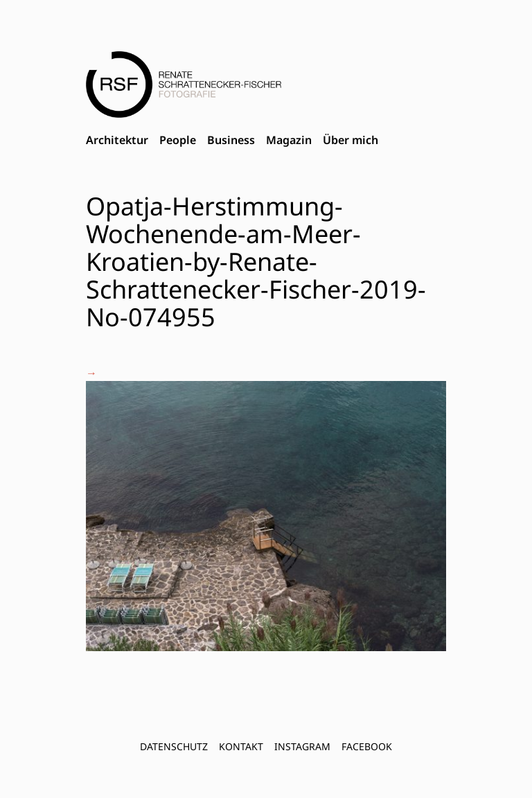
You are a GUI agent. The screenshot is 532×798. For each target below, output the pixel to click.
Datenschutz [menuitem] (174, 746)
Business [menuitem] (231, 140)
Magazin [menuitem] (289, 140)
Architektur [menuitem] (117, 140)
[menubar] (232, 141)
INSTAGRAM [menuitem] (302, 746)
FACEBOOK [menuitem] (367, 746)
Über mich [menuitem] (351, 140)
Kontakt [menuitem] (241, 746)
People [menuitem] (178, 140)
